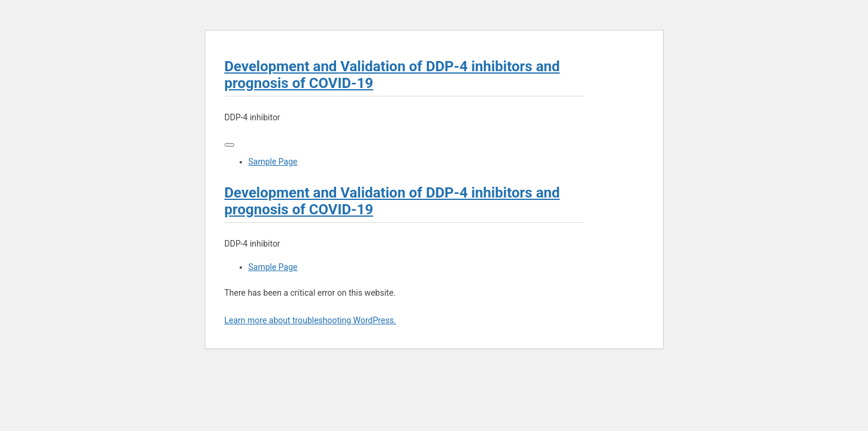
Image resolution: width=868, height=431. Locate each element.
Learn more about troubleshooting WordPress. (311, 320)
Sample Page (273, 162)
